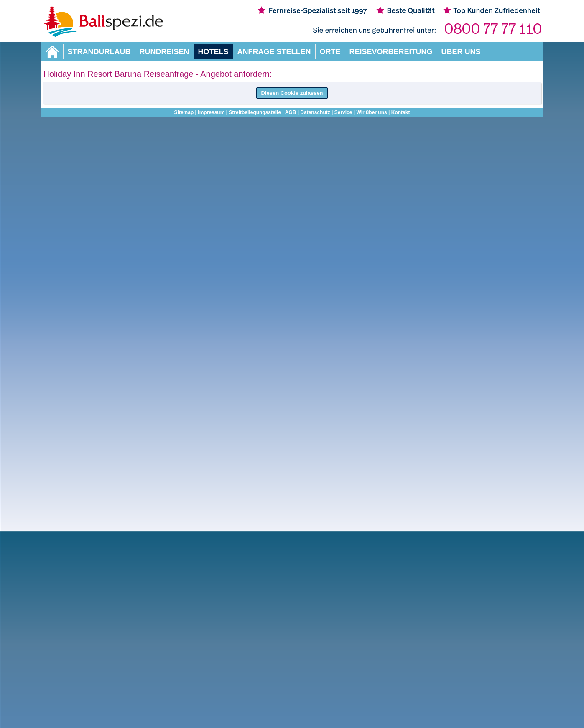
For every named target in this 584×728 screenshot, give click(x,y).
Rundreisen (164, 52)
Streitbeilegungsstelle (255, 112)
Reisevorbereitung (391, 52)
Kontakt (401, 112)
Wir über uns (371, 112)
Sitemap (184, 112)
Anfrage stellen (274, 52)
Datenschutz (315, 112)
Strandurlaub (99, 52)
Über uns (461, 52)
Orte (330, 52)
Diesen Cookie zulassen (292, 93)
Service (343, 112)
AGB (291, 112)
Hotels (213, 52)
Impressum (211, 112)
